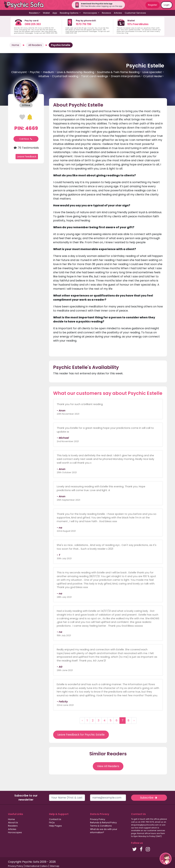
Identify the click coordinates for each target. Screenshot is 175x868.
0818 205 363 (33, 24)
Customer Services (135, 13)
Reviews (106, 13)
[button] (166, 859)
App (55, 13)
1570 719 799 (83, 24)
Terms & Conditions (101, 826)
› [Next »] (134, 720)
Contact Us (55, 819)
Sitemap (55, 866)
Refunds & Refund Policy (103, 823)
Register (153, 5)
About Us (13, 823)
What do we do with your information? (104, 831)
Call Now (26, 139)
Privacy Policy (98, 819)
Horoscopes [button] (90, 13)
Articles (118, 13)
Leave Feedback (27, 157)
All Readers (35, 45)
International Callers (36, 866)
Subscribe (149, 798)
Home (15, 45)
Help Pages (55, 826)
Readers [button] (34, 13)
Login (167, 5)
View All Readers (108, 766)
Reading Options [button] (69, 13)
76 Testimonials (26, 148)
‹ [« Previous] (82, 720)
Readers (13, 826)
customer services (156, 830)
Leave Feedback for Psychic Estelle (81, 735)
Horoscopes (15, 832)
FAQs (52, 823)
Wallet (46, 13)
